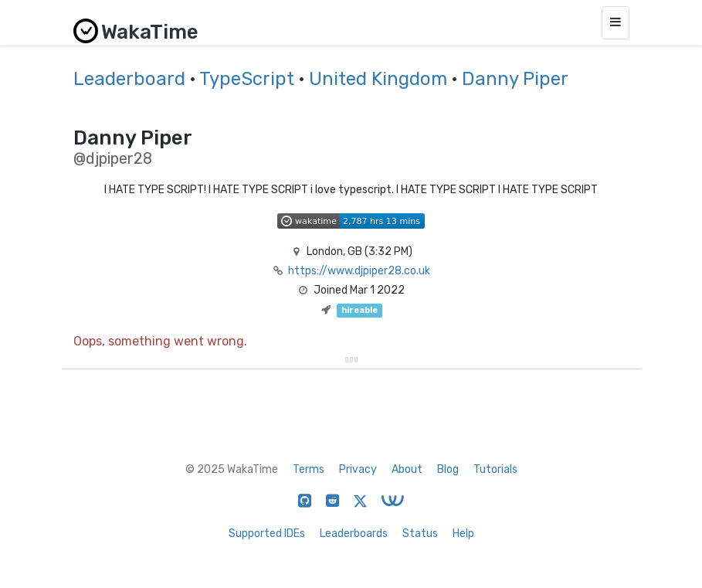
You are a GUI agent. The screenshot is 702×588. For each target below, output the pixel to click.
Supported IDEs (267, 534)
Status (420, 534)
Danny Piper (515, 79)
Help (463, 534)
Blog (448, 469)
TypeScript (247, 79)
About (407, 469)
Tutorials (495, 469)
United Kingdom (378, 79)
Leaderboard (129, 79)
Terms (309, 469)
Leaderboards (354, 534)
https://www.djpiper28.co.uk (359, 271)
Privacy (358, 469)
